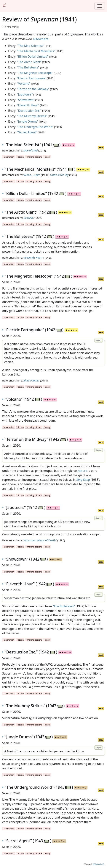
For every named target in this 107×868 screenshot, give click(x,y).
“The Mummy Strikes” (32, 116)
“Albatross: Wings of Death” (40, 540)
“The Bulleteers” (28, 67)
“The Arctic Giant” (29, 62)
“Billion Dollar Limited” (33, 57)
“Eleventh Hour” (28, 105)
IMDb (101, 148)
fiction (21, 157)
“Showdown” (26, 100)
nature (82, 471)
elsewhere (41, 39)
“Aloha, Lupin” (32, 175)
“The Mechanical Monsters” (36, 51)
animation (9, 157)
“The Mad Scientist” (31, 46)
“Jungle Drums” (28, 121)
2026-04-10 (98, 864)
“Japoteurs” (25, 94)
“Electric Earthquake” (32, 78)
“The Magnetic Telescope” (35, 73)
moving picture (34, 157)
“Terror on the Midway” (33, 89)
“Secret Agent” (27, 132)
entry (48, 157)
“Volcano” (24, 84)
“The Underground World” (35, 127)
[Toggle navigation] (100, 6)
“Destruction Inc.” (29, 111)
